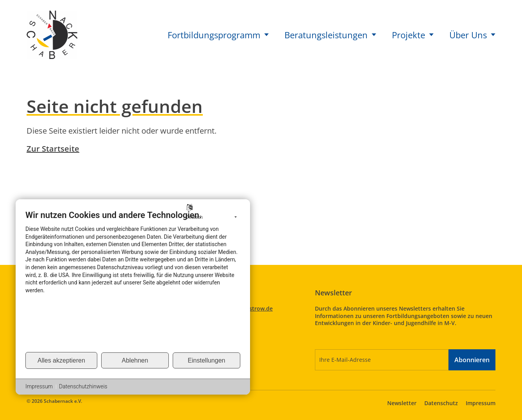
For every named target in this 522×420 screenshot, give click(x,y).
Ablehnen (135, 360)
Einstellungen (206, 360)
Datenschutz (441, 403)
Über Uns (472, 35)
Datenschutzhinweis (83, 386)
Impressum (481, 403)
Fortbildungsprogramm (218, 35)
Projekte (413, 35)
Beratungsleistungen (330, 35)
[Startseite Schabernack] (52, 34)
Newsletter (402, 403)
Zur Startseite (53, 149)
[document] (133, 281)
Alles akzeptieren (61, 360)
